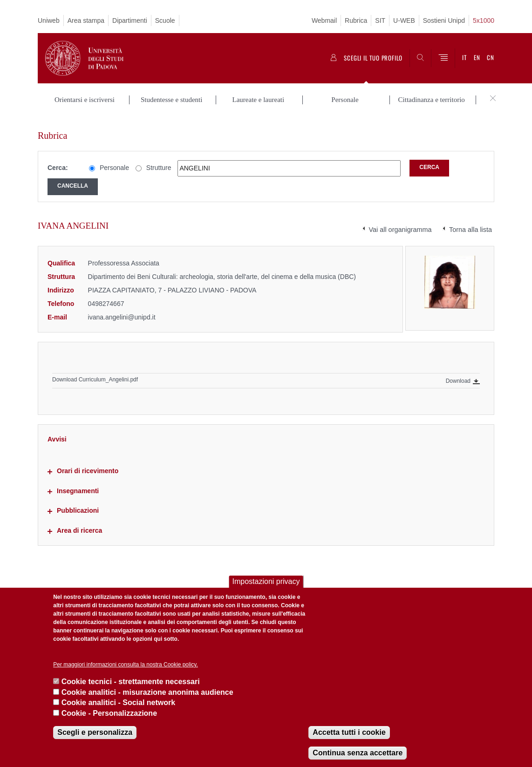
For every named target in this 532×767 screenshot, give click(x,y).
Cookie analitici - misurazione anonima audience (147, 692)
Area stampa (86, 20)
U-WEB (404, 20)
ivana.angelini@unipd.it (122, 307)
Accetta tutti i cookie (349, 732)
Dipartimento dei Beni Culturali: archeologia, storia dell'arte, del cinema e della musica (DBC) (222, 267)
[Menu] (443, 58)
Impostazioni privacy (266, 581)
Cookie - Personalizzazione (109, 713)
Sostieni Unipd (444, 20)
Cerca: (58, 158)
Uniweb (49, 20)
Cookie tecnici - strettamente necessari (131, 682)
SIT (380, 20)
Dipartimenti (130, 20)
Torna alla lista (471, 220)
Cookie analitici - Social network (119, 703)
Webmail (324, 20)
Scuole (165, 20)
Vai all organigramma (400, 220)
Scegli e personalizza (95, 732)
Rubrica (356, 20)
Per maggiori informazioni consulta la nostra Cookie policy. (126, 665)
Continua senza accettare (358, 753)
